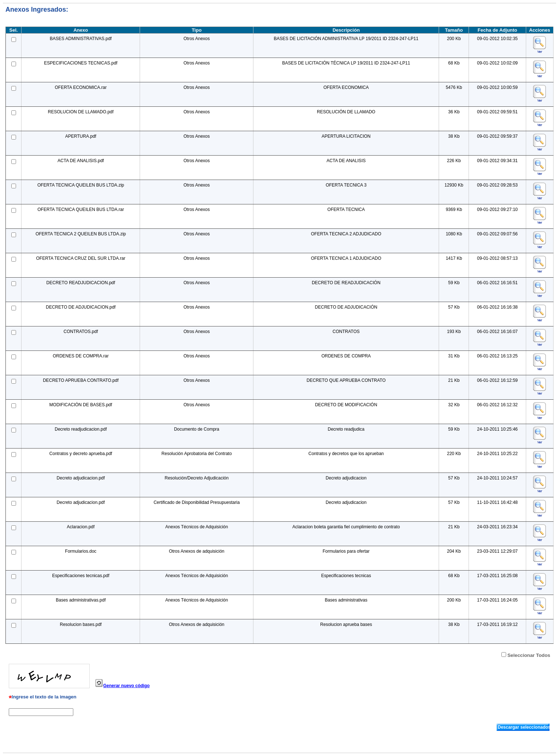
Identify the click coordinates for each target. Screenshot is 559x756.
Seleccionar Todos (529, 655)
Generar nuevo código (126, 686)
